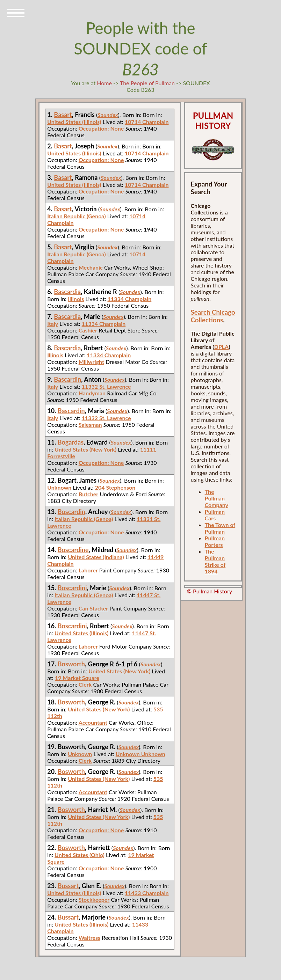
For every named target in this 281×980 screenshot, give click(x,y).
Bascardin (67, 379)
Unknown (59, 487)
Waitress (89, 938)
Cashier (88, 330)
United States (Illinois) (74, 122)
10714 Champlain (147, 122)
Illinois (76, 299)
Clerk (85, 684)
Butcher (89, 494)
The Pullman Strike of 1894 (215, 561)
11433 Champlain (147, 893)
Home (104, 83)
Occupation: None (101, 128)
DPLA (222, 347)
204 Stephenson (115, 487)
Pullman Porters (215, 541)
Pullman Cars (215, 515)
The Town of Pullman (220, 528)
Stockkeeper (94, 899)
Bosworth (71, 664)
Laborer (88, 570)
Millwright (91, 362)
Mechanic (91, 267)
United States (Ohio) (80, 855)
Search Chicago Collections (213, 316)
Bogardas (71, 442)
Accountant (93, 722)
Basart (63, 115)
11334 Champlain (130, 299)
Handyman (92, 393)
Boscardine (73, 550)
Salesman (90, 425)
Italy (53, 324)
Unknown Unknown (140, 754)
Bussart (68, 886)
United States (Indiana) (96, 557)
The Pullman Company (217, 498)
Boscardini (72, 588)
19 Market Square (77, 678)
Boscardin (71, 512)
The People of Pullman (147, 83)
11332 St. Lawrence (106, 386)
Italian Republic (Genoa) (76, 216)
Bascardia (67, 292)
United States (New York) (85, 449)
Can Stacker (93, 608)
